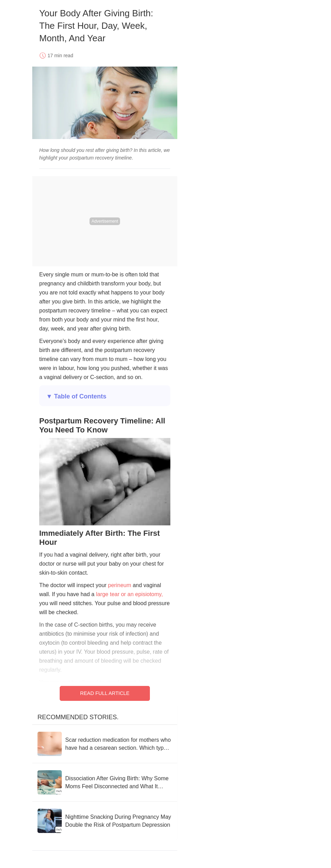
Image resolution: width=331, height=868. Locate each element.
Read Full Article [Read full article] (105, 693)
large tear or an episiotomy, (130, 594)
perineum (120, 585)
